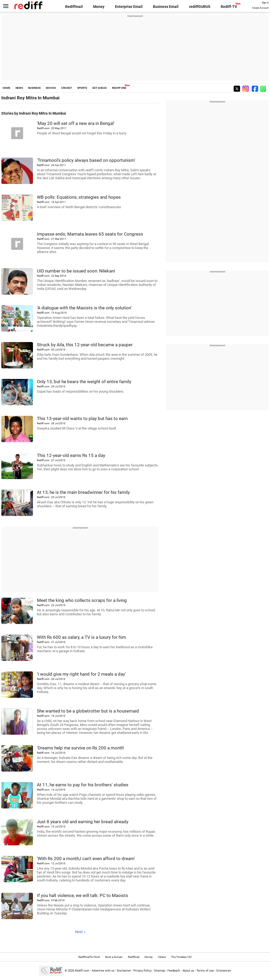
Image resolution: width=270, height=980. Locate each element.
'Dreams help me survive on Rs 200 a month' (81, 748)
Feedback (174, 971)
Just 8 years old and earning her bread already (83, 822)
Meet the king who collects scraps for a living (82, 600)
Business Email (166, 7)
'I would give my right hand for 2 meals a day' (81, 674)
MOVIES (51, 88)
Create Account (260, 8)
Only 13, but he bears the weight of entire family (84, 382)
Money (99, 7)
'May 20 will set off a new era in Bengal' (76, 123)
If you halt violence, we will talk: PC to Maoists (83, 895)
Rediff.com (82, 971)
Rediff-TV (229, 7)
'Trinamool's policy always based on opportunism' (86, 160)
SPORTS (82, 88)
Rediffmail (74, 7)
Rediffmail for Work (89, 957)
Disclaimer (124, 971)
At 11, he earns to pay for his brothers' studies (83, 785)
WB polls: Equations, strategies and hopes (79, 197)
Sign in (265, 3)
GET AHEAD (100, 88)
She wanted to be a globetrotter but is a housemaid (88, 711)
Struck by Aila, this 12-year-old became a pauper (85, 345)
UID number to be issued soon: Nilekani (76, 271)
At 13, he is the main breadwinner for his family (83, 492)
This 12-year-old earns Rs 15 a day (71, 455)
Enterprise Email (129, 7)
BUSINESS (34, 88)
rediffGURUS (200, 7)
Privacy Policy (143, 971)
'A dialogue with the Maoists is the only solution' (84, 308)
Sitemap (160, 971)
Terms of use (205, 971)
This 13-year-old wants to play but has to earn (82, 418)
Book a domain (114, 957)
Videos (162, 957)
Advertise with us (103, 971)
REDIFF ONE (119, 88)
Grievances (224, 971)
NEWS (19, 88)
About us (188, 971)
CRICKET (67, 88)
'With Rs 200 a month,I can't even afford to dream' (86, 859)
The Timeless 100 (181, 957)
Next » (80, 932)
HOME (6, 88)
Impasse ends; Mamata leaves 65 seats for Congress (90, 234)
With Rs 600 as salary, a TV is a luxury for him (81, 637)
